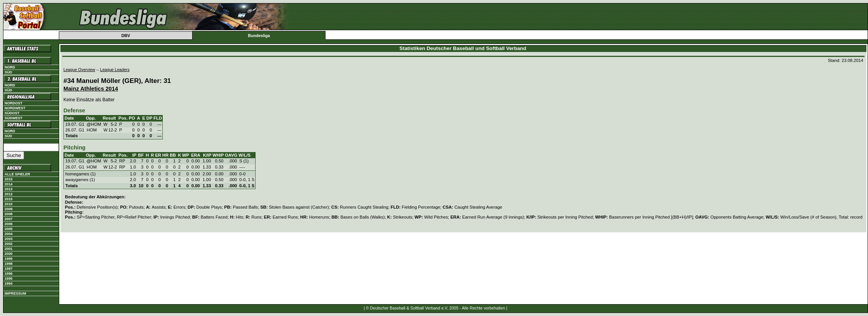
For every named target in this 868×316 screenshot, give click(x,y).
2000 (9, 254)
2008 (9, 214)
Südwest (14, 118)
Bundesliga (259, 36)
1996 (9, 274)
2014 (9, 184)
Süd (8, 72)
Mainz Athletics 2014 (91, 89)
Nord (10, 67)
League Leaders (115, 70)
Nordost (14, 103)
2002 (9, 244)
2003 (9, 239)
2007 (9, 219)
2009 (9, 209)
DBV (126, 36)
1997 (9, 269)
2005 (9, 229)
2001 (9, 249)
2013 (9, 189)
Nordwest (15, 108)
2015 (9, 179)
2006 (9, 224)
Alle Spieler (17, 174)
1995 (9, 279)
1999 (9, 259)
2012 (9, 194)
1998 (9, 264)
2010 (9, 204)
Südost (12, 113)
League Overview (79, 70)
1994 (9, 284)
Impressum (15, 293)
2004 (9, 234)
